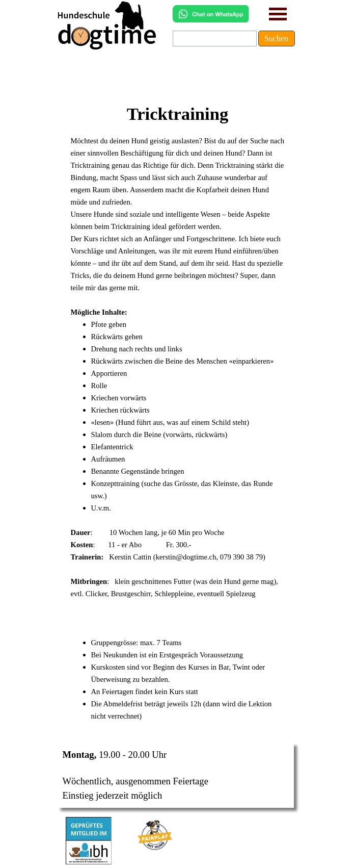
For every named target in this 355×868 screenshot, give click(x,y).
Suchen (276, 39)
